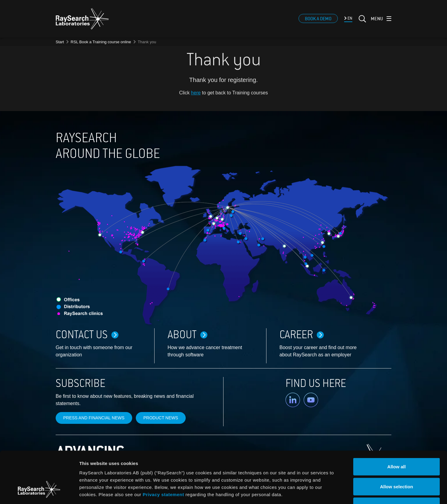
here (196, 93)
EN (349, 19)
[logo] (82, 20)
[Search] (362, 23)
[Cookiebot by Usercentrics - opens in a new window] (39, 492)
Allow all (397, 425)
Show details (317, 492)
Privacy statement (163, 452)
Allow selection (396, 445)
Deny (397, 464)
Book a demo (318, 20)
